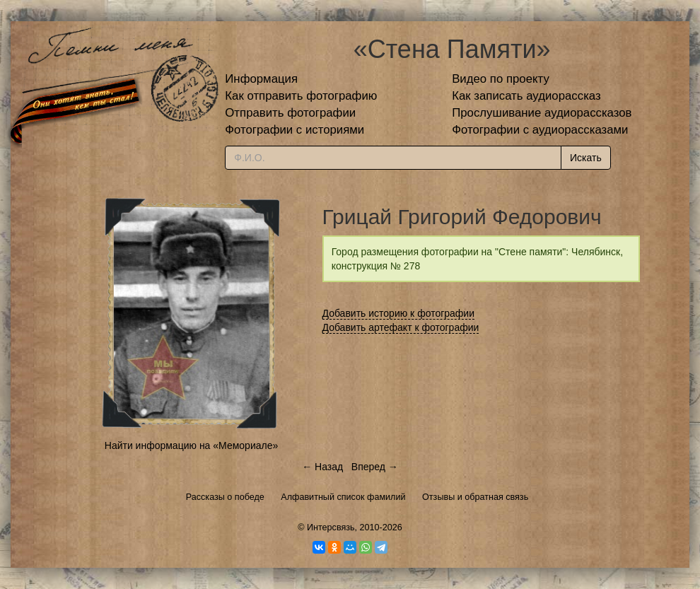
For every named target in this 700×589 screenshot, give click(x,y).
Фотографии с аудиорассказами (540, 130)
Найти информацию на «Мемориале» (191, 445)
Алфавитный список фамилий (343, 497)
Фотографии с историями (294, 130)
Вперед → (375, 467)
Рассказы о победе (225, 497)
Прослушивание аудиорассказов (542, 113)
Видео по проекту (501, 79)
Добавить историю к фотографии (399, 313)
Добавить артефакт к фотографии (401, 327)
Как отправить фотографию (301, 96)
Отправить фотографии (290, 113)
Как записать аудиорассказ (526, 96)
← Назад (322, 467)
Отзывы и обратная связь (475, 497)
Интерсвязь (331, 527)
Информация (261, 79)
